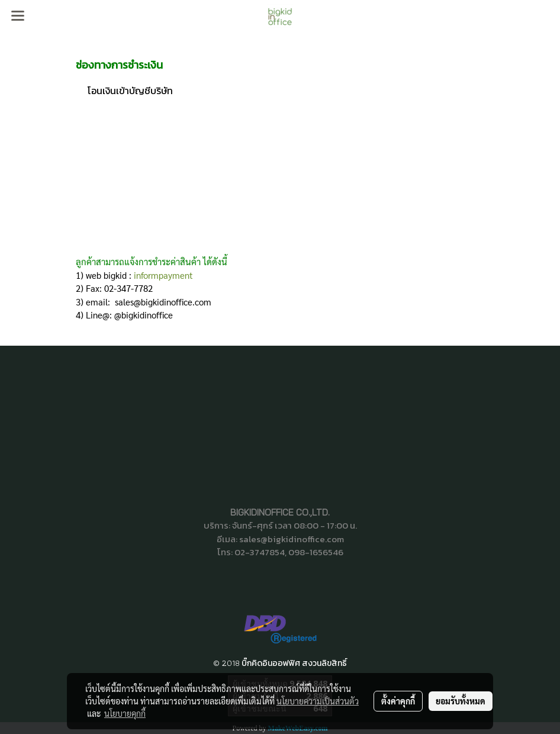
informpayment (163, 275)
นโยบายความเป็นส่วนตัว (318, 701)
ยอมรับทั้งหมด (461, 701)
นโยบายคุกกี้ (125, 713)
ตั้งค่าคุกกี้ (398, 701)
